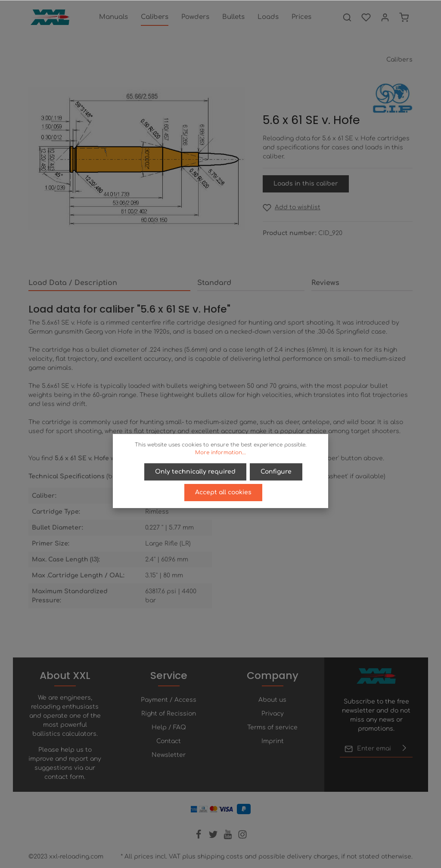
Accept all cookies (223, 492)
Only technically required (195, 472)
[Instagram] (242, 837)
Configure (276, 472)
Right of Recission (169, 714)
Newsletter (169, 755)
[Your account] (385, 17)
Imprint (273, 741)
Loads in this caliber (306, 184)
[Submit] (404, 749)
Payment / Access (169, 700)
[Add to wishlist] (292, 207)
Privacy (273, 714)
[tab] (109, 283)
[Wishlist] (366, 17)
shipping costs (220, 857)
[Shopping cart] (404, 17)
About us (272, 700)
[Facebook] (199, 837)
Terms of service (272, 727)
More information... (220, 453)
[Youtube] (229, 837)
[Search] (347, 17)
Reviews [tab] (325, 283)
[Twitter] (214, 837)
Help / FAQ (169, 727)
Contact (169, 741)
